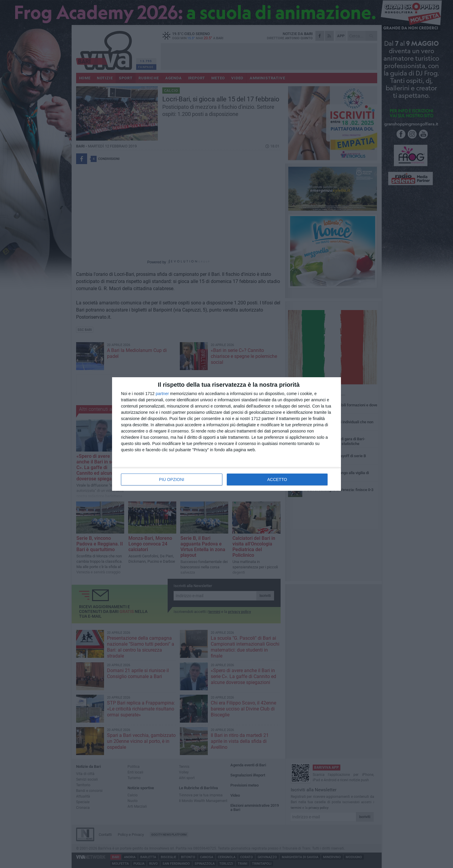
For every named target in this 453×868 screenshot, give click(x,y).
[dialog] (227, 434)
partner (162, 394)
